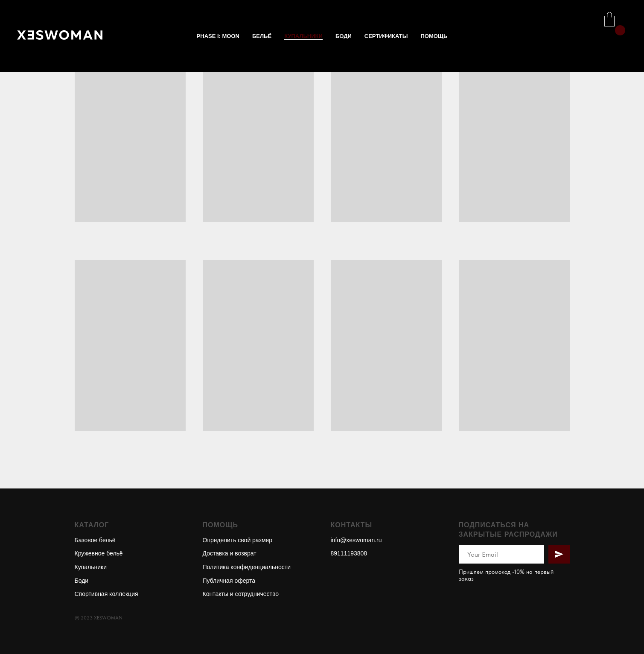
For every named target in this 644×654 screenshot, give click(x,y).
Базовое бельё (95, 540)
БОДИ (344, 36)
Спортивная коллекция (106, 594)
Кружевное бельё (99, 553)
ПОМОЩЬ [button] (434, 36)
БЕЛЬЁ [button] (262, 36)
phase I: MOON (218, 36)
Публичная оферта (229, 581)
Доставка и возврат (230, 553)
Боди (82, 581)
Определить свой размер (238, 540)
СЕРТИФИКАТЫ (386, 36)
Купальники (91, 567)
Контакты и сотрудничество (241, 594)
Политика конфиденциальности (247, 567)
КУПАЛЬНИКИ (303, 36)
